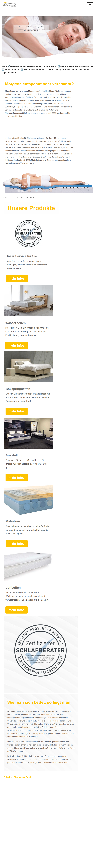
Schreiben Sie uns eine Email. (18, 777)
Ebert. (7, 198)
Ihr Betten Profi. (27, 198)
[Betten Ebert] (9, 5)
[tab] (7, 198)
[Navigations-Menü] (90, 5)
